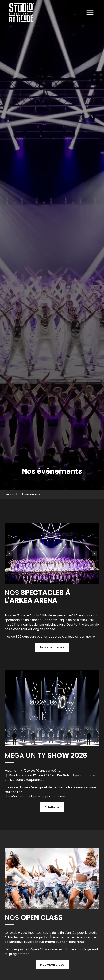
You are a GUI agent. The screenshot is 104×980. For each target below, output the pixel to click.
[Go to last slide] (10, 554)
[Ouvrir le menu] (90, 13)
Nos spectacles (52, 647)
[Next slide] (94, 554)
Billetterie (52, 807)
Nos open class (52, 965)
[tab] (51, 581)
